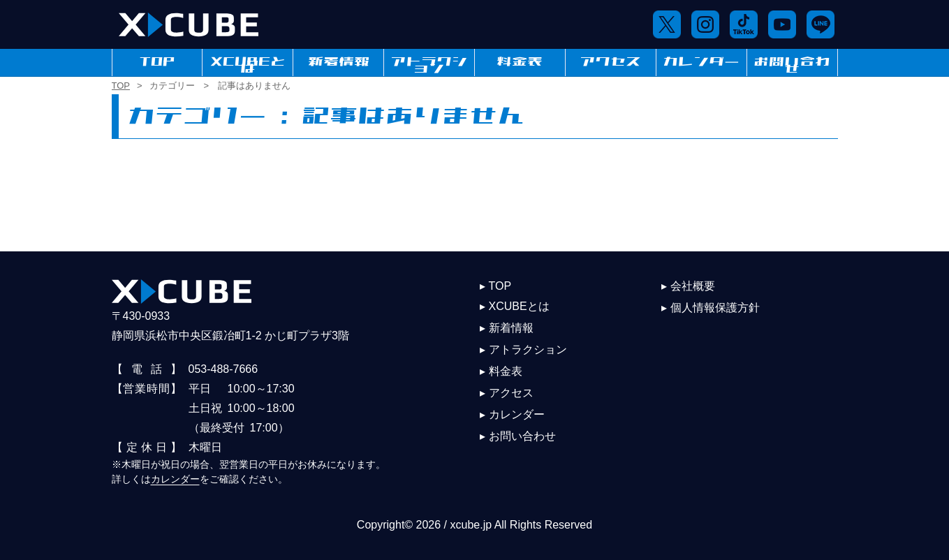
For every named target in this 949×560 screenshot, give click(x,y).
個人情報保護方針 (715, 308)
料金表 (520, 62)
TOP (157, 62)
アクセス (610, 62)
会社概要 (693, 286)
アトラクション (429, 62)
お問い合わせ (792, 62)
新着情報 (339, 62)
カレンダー (701, 62)
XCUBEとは (248, 62)
